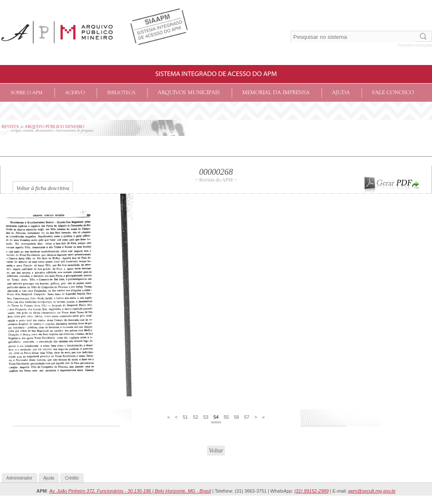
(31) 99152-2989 (312, 491)
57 (247, 417)
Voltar (216, 451)
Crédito (72, 478)
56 (236, 417)
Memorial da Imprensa (276, 93)
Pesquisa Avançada (415, 45)
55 (226, 417)
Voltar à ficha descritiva (43, 188)
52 (195, 417)
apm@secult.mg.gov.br (372, 491)
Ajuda (341, 93)
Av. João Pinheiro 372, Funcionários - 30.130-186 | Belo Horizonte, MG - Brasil (130, 491)
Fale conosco (393, 93)
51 (185, 417)
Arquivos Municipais (189, 93)
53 (206, 417)
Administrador (19, 478)
